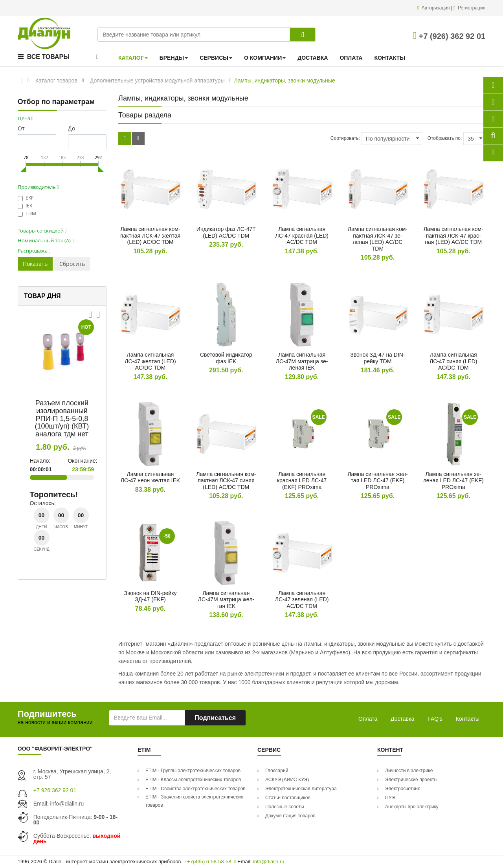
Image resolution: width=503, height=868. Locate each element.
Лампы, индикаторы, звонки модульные (284, 81)
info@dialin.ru (67, 804)
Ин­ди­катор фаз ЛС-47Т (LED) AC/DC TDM (226, 232)
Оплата (368, 719)
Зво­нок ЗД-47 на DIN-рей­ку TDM (377, 358)
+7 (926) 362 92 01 (449, 36)
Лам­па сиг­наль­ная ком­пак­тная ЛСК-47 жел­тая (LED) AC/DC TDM (150, 235)
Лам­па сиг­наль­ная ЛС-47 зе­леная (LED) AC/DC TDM (302, 600)
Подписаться (215, 718)
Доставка (402, 719)
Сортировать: (345, 138)
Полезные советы (285, 807)
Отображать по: (445, 138)
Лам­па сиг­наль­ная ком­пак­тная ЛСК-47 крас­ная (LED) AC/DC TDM (453, 235)
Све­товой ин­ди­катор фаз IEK (226, 358)
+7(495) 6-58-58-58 (208, 862)
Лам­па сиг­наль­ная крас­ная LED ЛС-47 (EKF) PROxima (302, 481)
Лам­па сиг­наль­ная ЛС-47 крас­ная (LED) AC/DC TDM (302, 235)
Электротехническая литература (301, 789)
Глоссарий (277, 771)
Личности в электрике (409, 771)
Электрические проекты (411, 780)
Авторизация (436, 8)
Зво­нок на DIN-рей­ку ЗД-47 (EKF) (151, 596)
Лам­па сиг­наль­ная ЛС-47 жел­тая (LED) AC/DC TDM (150, 361)
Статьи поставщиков (288, 798)
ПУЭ (390, 798)
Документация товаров (290, 816)
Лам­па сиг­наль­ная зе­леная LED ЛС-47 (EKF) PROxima (453, 481)
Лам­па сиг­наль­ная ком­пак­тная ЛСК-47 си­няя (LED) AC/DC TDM (226, 481)
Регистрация (472, 8)
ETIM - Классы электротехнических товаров (193, 780)
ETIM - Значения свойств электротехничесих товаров (194, 801)
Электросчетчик (402, 789)
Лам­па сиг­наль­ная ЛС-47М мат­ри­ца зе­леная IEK (302, 361)
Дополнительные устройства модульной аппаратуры (157, 81)
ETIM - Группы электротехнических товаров (193, 771)
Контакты (468, 719)
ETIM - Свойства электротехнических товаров (196, 789)
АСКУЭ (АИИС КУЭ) (287, 780)
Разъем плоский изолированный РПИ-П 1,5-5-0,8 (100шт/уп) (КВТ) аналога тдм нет (62, 418)
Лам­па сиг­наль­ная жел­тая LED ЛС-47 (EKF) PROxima (377, 481)
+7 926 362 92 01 (55, 790)
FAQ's (435, 719)
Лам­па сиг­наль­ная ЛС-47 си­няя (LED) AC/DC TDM (453, 361)
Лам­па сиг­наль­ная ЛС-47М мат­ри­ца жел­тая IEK (226, 600)
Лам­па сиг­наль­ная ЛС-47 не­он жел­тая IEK (150, 477)
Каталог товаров (56, 81)
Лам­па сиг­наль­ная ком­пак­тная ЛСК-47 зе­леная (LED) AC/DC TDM (378, 239)
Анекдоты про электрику (412, 807)
